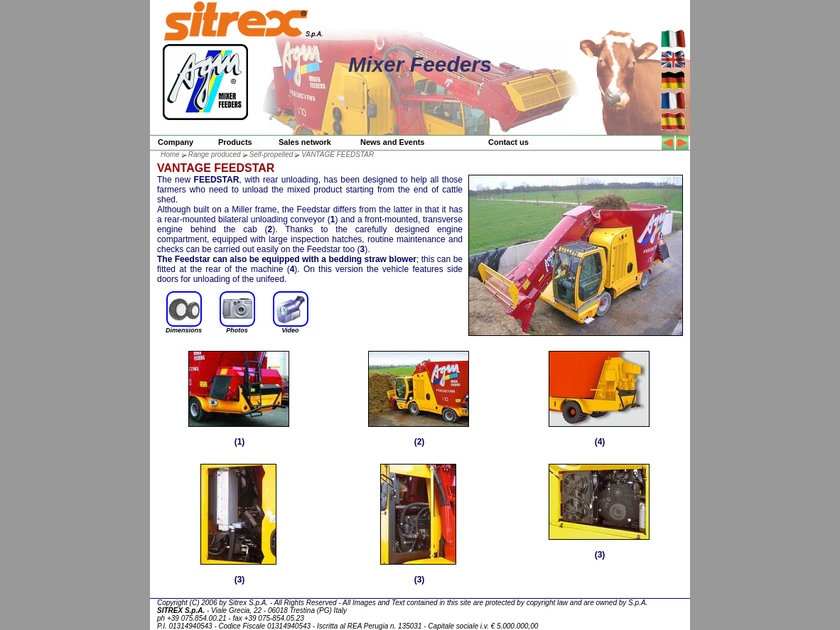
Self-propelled (271, 154)
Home (170, 154)
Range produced (215, 154)
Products (235, 142)
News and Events (392, 142)
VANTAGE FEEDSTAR (338, 154)
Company (176, 142)
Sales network (305, 142)
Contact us (508, 142)
